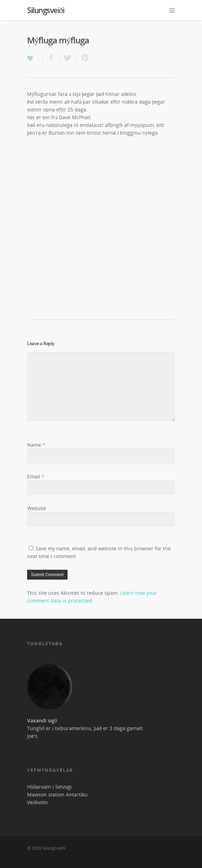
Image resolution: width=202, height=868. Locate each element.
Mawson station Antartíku (57, 794)
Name (36, 445)
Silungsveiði (46, 10)
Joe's (32, 736)
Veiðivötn (37, 802)
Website (37, 508)
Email (36, 476)
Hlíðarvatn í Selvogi (49, 787)
